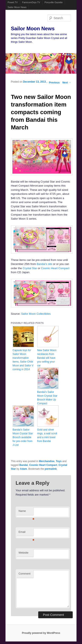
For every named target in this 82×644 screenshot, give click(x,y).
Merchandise (47, 461)
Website (24, 553)
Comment (25, 574)
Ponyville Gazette (54, 2)
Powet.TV (13, 2)
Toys (59, 461)
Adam (23, 469)
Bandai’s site (44, 264)
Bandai (24, 465)
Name (26, 512)
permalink (51, 469)
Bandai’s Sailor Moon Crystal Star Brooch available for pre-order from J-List (23, 437)
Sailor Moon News (17, 7)
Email (26, 533)
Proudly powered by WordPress (41, 633)
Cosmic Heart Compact (55, 268)
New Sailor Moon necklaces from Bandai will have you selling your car (47, 358)
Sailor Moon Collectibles (36, 314)
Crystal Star (30, 268)
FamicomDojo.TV (31, 2)
